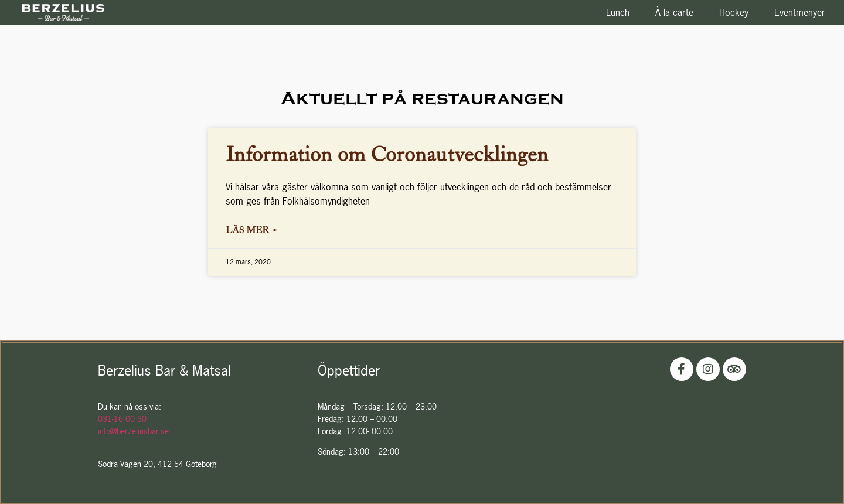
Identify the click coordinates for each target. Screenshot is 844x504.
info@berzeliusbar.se (133, 431)
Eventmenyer (800, 12)
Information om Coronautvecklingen (387, 152)
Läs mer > (251, 229)
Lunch (618, 12)
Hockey (734, 12)
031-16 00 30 (122, 419)
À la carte (674, 12)
